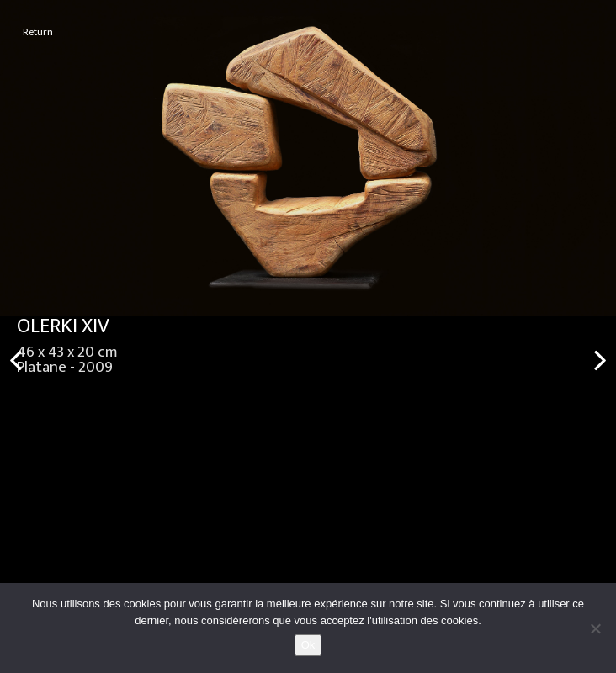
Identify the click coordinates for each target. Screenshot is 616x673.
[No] (595, 628)
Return (38, 32)
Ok (308, 645)
